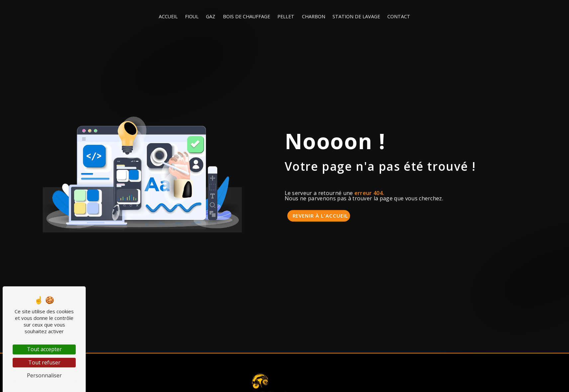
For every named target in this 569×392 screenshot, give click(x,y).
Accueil (168, 16)
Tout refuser (44, 362)
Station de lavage (356, 16)
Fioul (192, 16)
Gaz (211, 16)
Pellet (286, 16)
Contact (399, 16)
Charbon (314, 16)
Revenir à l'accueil (320, 216)
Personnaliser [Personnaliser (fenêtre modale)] (44, 375)
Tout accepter (44, 349)
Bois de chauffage (246, 16)
